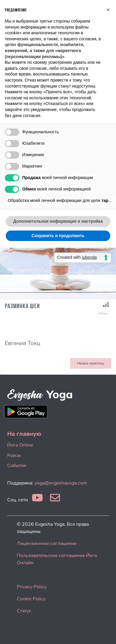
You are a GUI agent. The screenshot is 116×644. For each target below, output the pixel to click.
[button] (108, 10)
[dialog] (105, 632)
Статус (24, 611)
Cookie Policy (31, 599)
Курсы (14, 455)
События (17, 466)
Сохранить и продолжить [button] (58, 236)
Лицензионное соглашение (47, 543)
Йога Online (20, 445)
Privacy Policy (32, 587)
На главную (24, 434)
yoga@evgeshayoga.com (61, 483)
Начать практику (91, 363)
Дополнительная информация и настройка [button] (58, 221)
